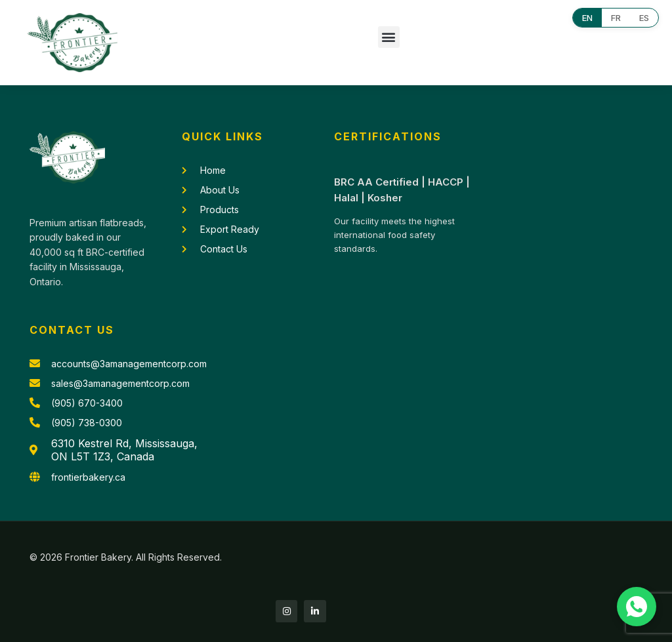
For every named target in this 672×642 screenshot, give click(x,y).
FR (616, 18)
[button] (389, 37)
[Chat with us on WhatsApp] (637, 607)
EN (587, 18)
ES (644, 18)
